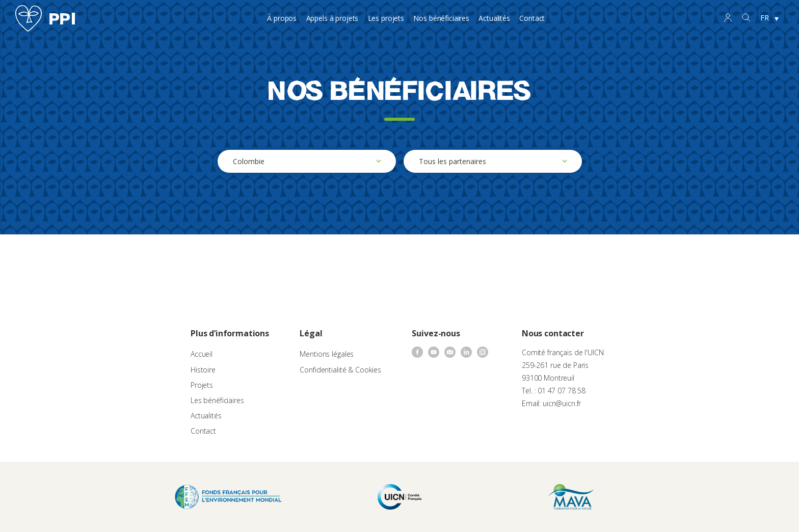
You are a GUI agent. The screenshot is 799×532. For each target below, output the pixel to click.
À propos (282, 18)
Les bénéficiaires (217, 400)
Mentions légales (327, 354)
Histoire (203, 370)
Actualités (494, 18)
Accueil (202, 354)
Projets (202, 385)
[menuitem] (769, 18)
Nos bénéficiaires (441, 18)
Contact (532, 18)
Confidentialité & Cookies (340, 370)
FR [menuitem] (765, 18)
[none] (769, 18)
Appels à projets (332, 18)
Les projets (386, 18)
